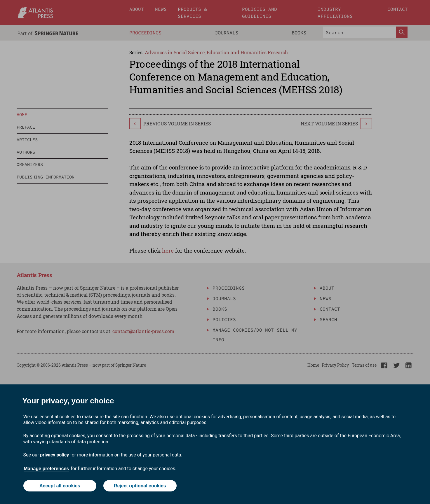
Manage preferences (47, 469)
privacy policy (54, 455)
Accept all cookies (60, 486)
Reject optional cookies (140, 486)
